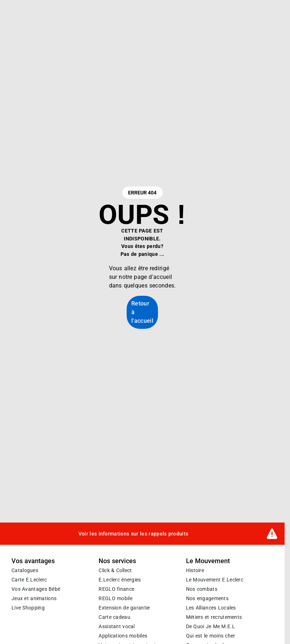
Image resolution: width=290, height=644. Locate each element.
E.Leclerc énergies (120, 580)
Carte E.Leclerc (29, 580)
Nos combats (202, 589)
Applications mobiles (123, 636)
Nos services (117, 561)
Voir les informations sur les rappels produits (133, 533)
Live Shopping (28, 608)
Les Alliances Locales (211, 608)
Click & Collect (115, 570)
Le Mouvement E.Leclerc (215, 580)
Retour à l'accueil (142, 312)
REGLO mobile (115, 598)
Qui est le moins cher (211, 636)
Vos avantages (33, 561)
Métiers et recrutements (214, 617)
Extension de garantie (124, 608)
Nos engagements (207, 598)
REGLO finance (116, 589)
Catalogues (25, 570)
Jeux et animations (34, 598)
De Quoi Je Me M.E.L (210, 626)
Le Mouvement (208, 561)
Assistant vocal (117, 626)
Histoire (195, 570)
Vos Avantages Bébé (36, 589)
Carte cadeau (114, 617)
